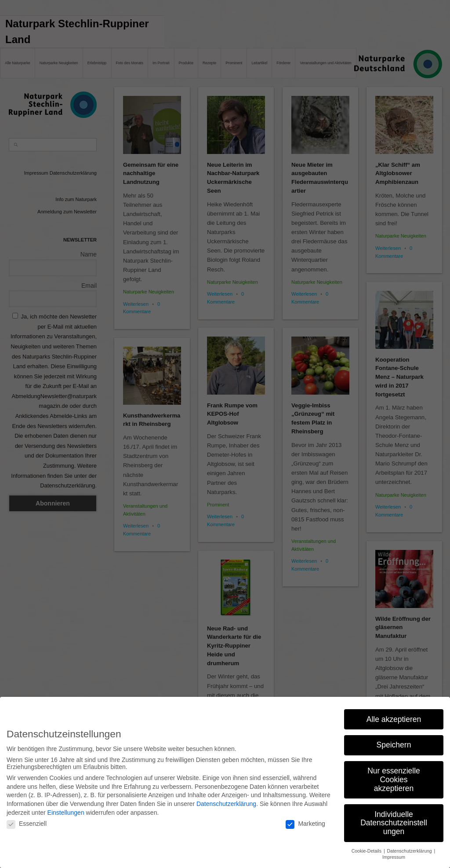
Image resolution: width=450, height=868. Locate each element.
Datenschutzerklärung (226, 799)
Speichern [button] (394, 740)
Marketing (305, 819)
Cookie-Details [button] (367, 846)
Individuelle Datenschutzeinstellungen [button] (394, 818)
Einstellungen (66, 807)
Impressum (394, 852)
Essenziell (27, 819)
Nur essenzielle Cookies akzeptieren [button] (394, 775)
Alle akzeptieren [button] (394, 714)
